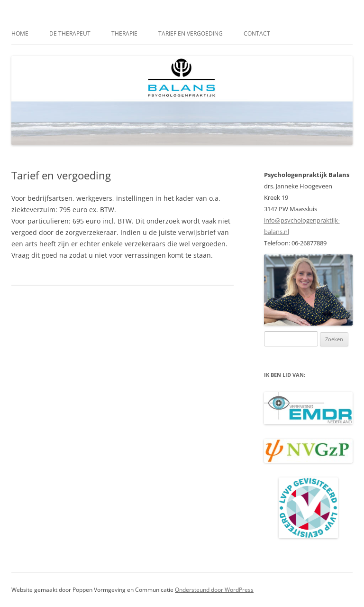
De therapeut (70, 33)
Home (20, 33)
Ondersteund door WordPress (214, 590)
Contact (257, 33)
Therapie (124, 33)
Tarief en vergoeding (191, 33)
